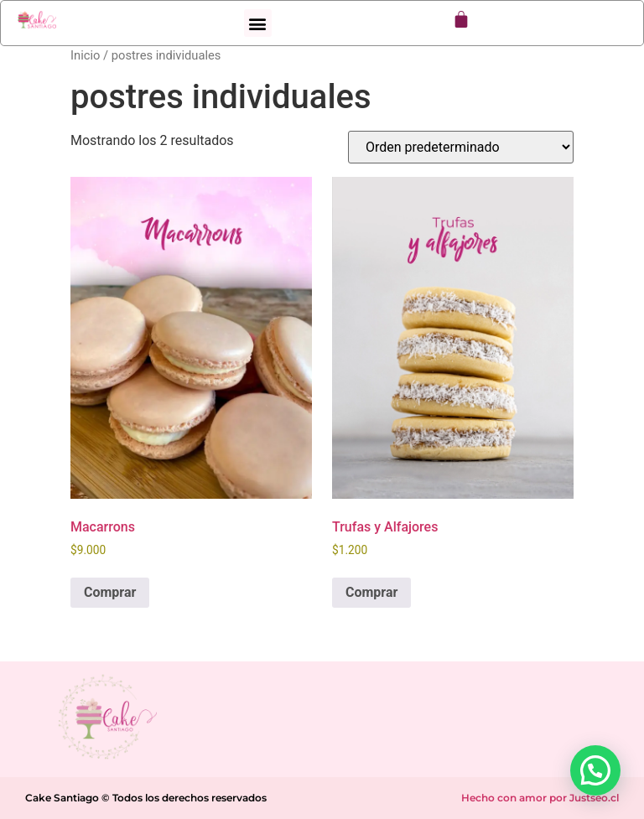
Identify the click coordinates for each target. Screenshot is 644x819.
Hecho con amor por (515, 798)
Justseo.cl (594, 798)
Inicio (85, 55)
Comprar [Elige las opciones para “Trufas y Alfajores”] (371, 592)
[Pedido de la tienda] (461, 147)
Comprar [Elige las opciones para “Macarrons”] (110, 592)
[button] (258, 23)
